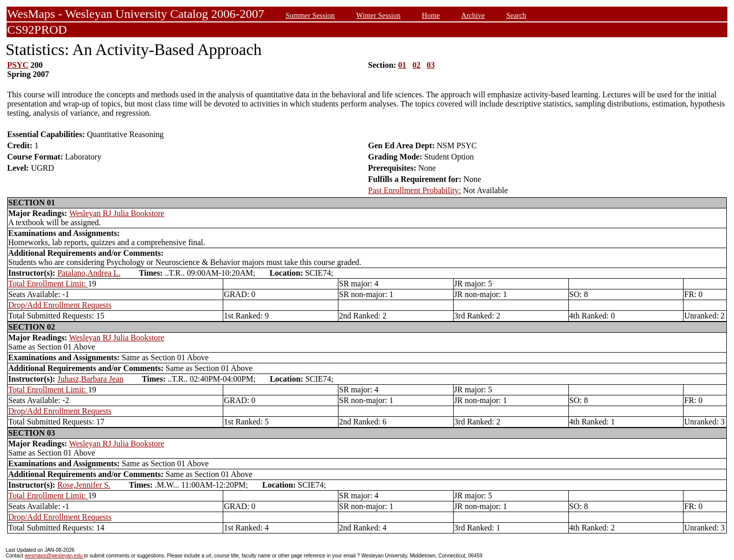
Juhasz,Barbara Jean (90, 379)
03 (431, 65)
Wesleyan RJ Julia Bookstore (117, 213)
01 (402, 65)
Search (516, 15)
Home (431, 15)
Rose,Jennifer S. (84, 485)
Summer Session (310, 15)
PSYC (18, 65)
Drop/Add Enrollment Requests (60, 305)
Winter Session (378, 15)
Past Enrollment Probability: (414, 190)
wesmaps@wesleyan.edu (54, 556)
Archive (473, 15)
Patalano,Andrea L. (89, 273)
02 (416, 65)
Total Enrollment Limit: (48, 284)
